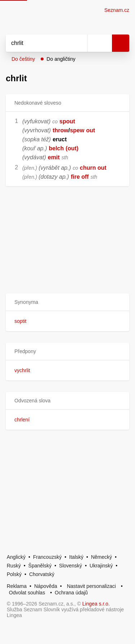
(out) (72, 148)
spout (67, 121)
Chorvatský (42, 574)
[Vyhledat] (39, 43)
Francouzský (47, 557)
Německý (102, 557)
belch (56, 148)
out (91, 130)
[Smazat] (79, 43)
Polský (14, 574)
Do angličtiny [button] (61, 59)
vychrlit (22, 370)
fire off (80, 177)
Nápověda (46, 586)
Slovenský (71, 566)
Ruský (14, 566)
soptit (20, 321)
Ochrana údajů (71, 593)
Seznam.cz (117, 10)
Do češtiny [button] (23, 59)
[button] (67, 302)
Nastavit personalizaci (91, 586)
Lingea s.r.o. (96, 604)
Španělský (40, 566)
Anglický (16, 557)
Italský (76, 557)
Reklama (17, 586)
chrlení (22, 420)
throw (60, 130)
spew (77, 130)
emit (54, 157)
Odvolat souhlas (27, 593)
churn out (93, 168)
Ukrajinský (101, 566)
